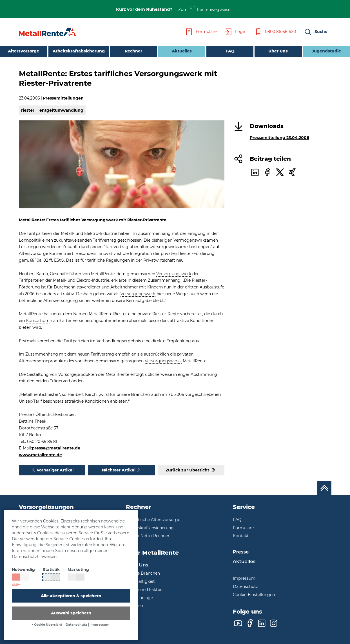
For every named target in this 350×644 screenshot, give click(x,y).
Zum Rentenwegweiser (205, 9)
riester (28, 110)
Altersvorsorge (24, 51)
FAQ (230, 51)
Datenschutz (76, 625)
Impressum (100, 625)
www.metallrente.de (40, 455)
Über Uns (278, 51)
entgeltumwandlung (61, 110)
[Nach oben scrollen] (324, 488)
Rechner (133, 51)
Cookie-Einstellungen (254, 595)
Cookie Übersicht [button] (48, 625)
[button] (316, 32)
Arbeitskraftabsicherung (79, 51)
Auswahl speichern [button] (71, 613)
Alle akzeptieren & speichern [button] (71, 596)
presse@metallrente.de (56, 448)
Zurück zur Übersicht (191, 470)
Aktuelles (175, 51)
